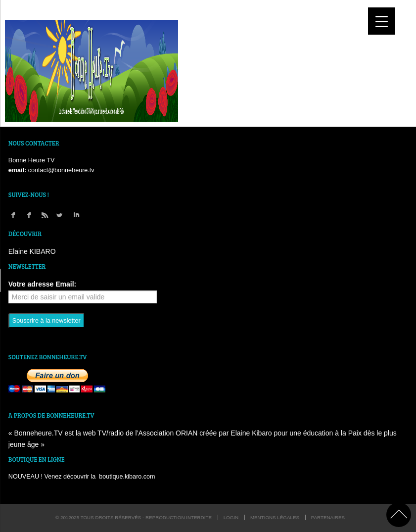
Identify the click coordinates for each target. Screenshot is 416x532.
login (231, 517)
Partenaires (328, 517)
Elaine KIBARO (32, 251)
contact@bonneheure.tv (61, 170)
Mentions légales (275, 517)
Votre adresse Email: (42, 284)
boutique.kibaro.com (127, 477)
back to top (399, 515)
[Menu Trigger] (382, 21)
